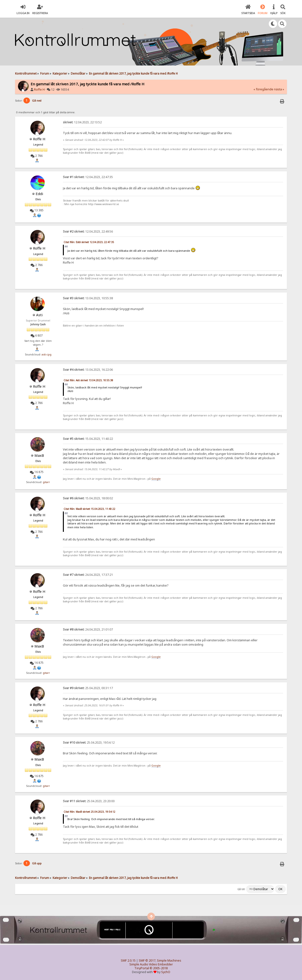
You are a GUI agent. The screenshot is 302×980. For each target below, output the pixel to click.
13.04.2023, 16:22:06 (88, 370)
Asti (39, 315)
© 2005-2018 (159, 968)
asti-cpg (47, 354)
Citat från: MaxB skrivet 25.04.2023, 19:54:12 (89, 812)
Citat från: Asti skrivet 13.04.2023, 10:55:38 (88, 380)
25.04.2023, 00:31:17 (88, 688)
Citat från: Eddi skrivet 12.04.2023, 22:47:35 (89, 242)
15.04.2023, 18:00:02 (88, 498)
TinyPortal (142, 968)
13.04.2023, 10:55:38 (88, 298)
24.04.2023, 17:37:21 (88, 575)
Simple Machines (169, 961)
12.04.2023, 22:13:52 (82, 122)
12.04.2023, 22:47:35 (88, 177)
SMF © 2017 (147, 961)
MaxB (39, 455)
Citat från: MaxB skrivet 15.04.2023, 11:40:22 (89, 509)
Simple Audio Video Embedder (151, 964)
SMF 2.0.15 (128, 961)
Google (156, 479)
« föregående (263, 89)
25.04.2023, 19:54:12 (89, 743)
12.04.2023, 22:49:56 (88, 231)
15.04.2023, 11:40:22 (88, 439)
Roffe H (39, 90)
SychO (166, 972)
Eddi (39, 194)
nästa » (279, 89)
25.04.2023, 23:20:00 (89, 801)
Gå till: (241, 889)
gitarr (46, 482)
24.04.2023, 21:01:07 (88, 629)
